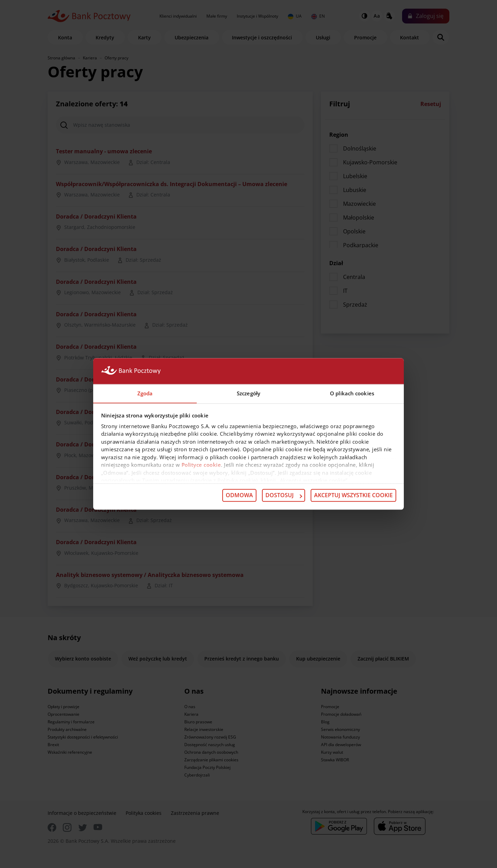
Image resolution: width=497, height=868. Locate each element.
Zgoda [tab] (145, 393)
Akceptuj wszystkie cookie (353, 495)
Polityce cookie (201, 465)
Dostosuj (284, 495)
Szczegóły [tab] (248, 393)
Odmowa (239, 495)
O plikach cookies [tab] (352, 393)
